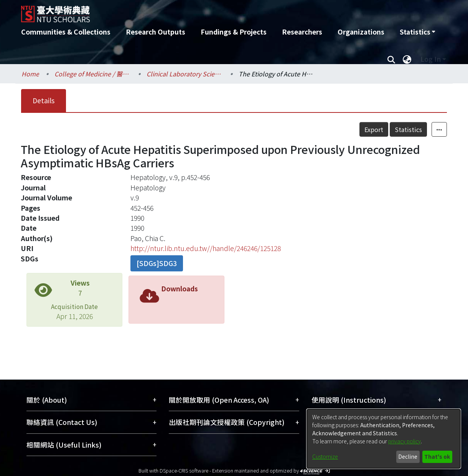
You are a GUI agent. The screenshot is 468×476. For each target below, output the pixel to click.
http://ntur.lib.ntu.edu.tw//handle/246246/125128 (206, 248)
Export (374, 129)
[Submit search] (391, 59)
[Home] (193, 11)
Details (44, 100)
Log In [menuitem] (431, 59)
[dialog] (384, 439)
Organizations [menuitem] (361, 32)
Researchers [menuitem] (302, 32)
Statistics (408, 129)
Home (30, 74)
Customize (325, 456)
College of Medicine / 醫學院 (93, 74)
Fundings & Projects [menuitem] (234, 32)
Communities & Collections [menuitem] (66, 32)
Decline (408, 456)
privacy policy (405, 441)
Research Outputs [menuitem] (156, 32)
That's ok (437, 456)
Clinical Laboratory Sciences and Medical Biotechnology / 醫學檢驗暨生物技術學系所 (185, 74)
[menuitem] (417, 32)
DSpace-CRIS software (184, 470)
